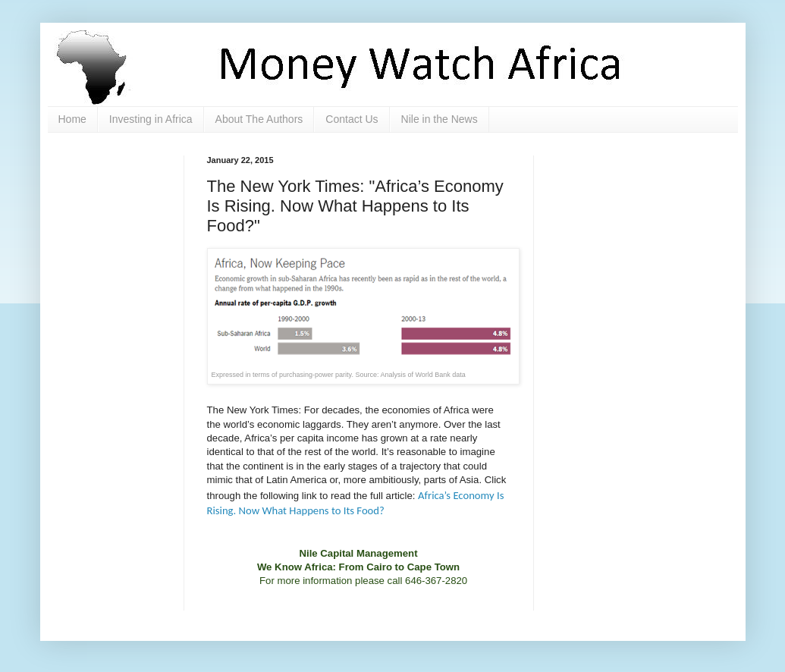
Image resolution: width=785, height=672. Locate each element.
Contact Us (352, 119)
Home (72, 119)
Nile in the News (440, 119)
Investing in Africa (151, 119)
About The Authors (259, 119)
